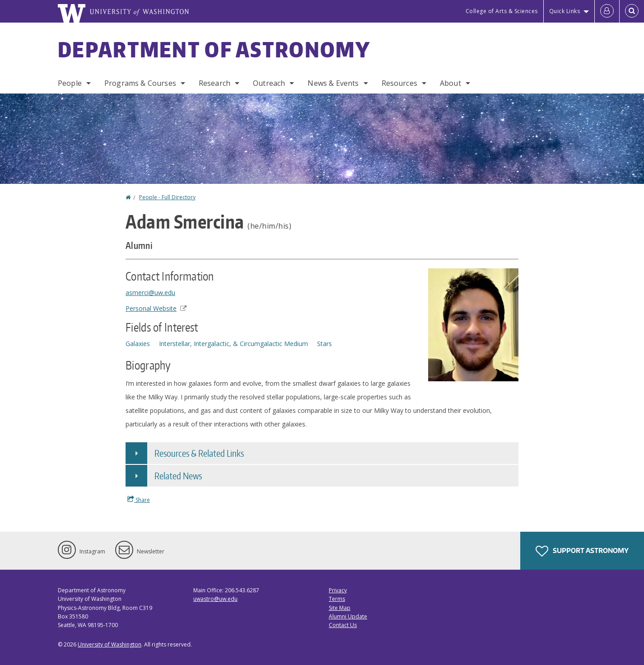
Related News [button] (178, 476)
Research (215, 83)
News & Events (333, 83)
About (450, 83)
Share (139, 500)
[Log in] (607, 11)
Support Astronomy (582, 551)
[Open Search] (632, 11)
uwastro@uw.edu (215, 599)
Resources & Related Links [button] (199, 453)
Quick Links (565, 11)
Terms (337, 599)
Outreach (269, 83)
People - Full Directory (167, 197)
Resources (399, 83)
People (70, 83)
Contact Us (343, 625)
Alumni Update (348, 616)
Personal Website (156, 308)
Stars (324, 344)
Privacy (338, 590)
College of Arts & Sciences (502, 11)
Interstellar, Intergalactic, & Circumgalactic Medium (233, 344)
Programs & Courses (140, 83)
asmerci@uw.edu (150, 293)
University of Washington (110, 644)
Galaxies (138, 344)
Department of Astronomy (214, 49)
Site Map (340, 608)
